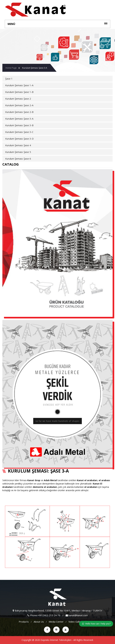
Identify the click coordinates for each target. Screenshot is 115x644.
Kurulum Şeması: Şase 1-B (19, 92)
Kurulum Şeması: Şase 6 (18, 159)
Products (24, 622)
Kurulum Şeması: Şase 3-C (19, 132)
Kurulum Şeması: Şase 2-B (19, 112)
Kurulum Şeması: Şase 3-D (19, 139)
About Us (39, 622)
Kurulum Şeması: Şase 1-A (19, 85)
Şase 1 (9, 79)
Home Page (11, 68)
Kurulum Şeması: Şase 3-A (35, 68)
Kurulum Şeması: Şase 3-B (19, 125)
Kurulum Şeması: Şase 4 (18, 145)
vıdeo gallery (76, 622)
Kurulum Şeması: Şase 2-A (19, 105)
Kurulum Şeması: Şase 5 (18, 152)
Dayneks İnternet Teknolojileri (56, 640)
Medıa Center (56, 622)
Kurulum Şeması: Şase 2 (18, 99)
